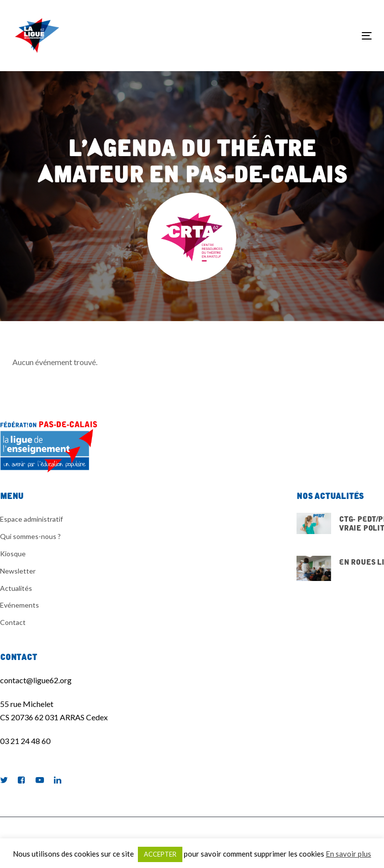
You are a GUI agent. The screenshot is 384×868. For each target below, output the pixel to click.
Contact (13, 622)
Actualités (16, 588)
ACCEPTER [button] (160, 854)
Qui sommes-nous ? (30, 536)
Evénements (20, 605)
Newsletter (18, 571)
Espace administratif (31, 519)
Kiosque (13, 554)
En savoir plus (348, 854)
